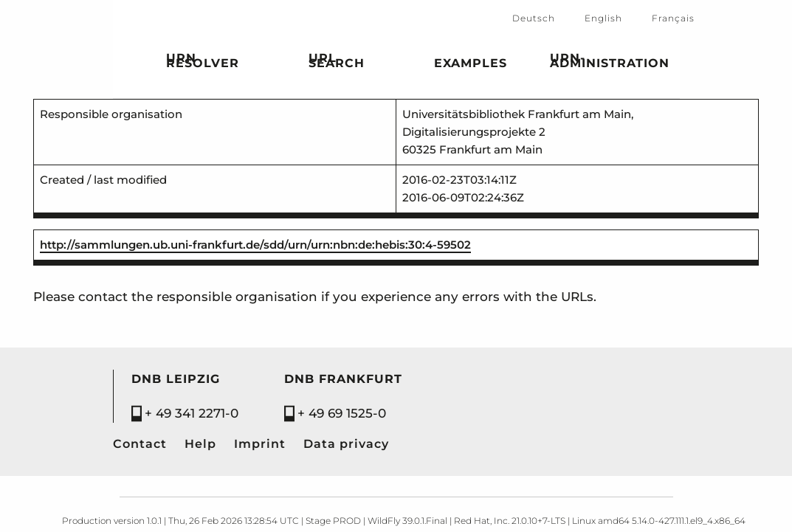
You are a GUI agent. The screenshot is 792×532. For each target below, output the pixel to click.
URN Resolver (203, 63)
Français (673, 18)
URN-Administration (610, 63)
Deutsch (534, 18)
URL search (337, 63)
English (603, 18)
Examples (471, 66)
